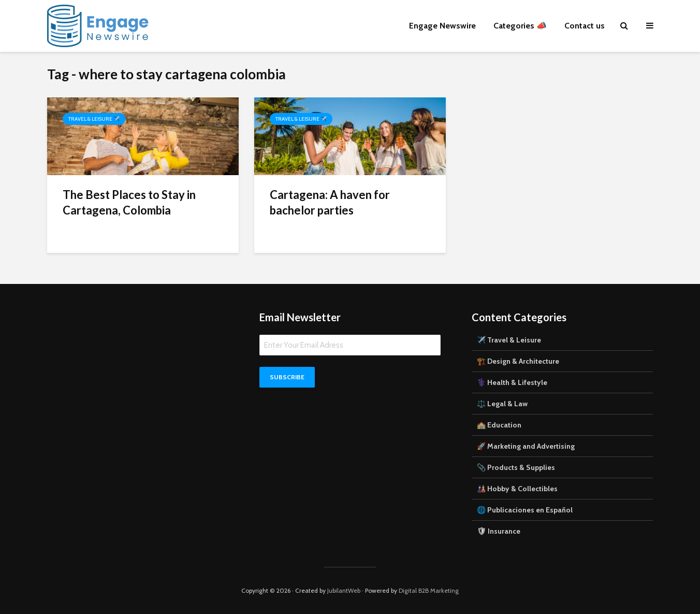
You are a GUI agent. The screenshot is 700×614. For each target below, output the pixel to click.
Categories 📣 (520, 26)
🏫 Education (499, 425)
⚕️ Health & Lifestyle (512, 382)
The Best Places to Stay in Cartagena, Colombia (129, 202)
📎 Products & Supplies (516, 467)
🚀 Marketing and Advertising (526, 446)
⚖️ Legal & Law (502, 404)
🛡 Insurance (499, 531)
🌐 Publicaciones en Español (525, 510)
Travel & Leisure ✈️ (94, 119)
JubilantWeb (344, 590)
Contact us (585, 26)
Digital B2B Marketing (429, 590)
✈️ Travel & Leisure (509, 340)
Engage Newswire (442, 26)
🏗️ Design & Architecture (518, 361)
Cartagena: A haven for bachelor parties (330, 202)
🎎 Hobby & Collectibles (517, 489)
